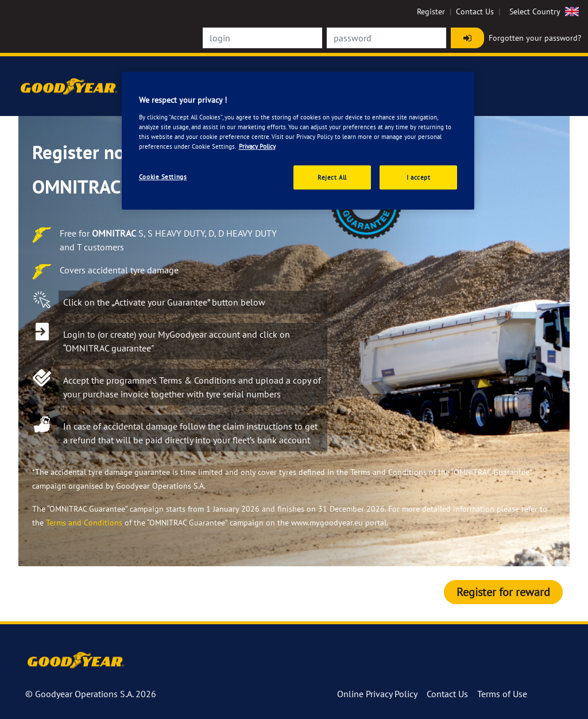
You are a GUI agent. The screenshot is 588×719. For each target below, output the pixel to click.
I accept (419, 177)
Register (431, 11)
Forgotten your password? (535, 38)
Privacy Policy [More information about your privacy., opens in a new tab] (257, 146)
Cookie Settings (163, 177)
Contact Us (475, 11)
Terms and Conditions (84, 523)
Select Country (545, 11)
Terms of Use (502, 694)
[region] (298, 141)
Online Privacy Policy (377, 694)
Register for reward (503, 592)
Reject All (332, 177)
